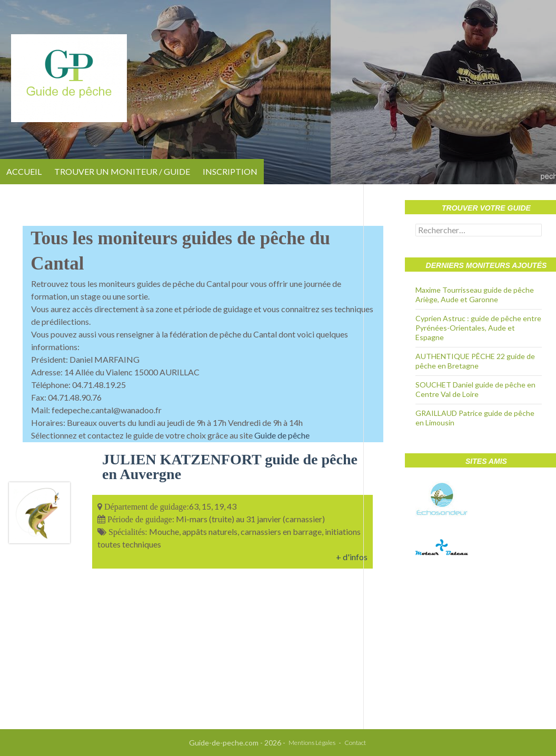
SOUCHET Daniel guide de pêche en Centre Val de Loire (475, 389)
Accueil (24, 171)
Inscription (230, 171)
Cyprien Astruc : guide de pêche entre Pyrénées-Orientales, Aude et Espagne (478, 328)
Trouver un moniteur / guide (122, 171)
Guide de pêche (282, 435)
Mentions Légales (312, 743)
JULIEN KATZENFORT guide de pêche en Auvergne (230, 467)
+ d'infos (352, 557)
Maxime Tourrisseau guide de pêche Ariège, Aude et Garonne (475, 295)
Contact (355, 743)
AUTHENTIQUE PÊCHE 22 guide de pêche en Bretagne (475, 361)
